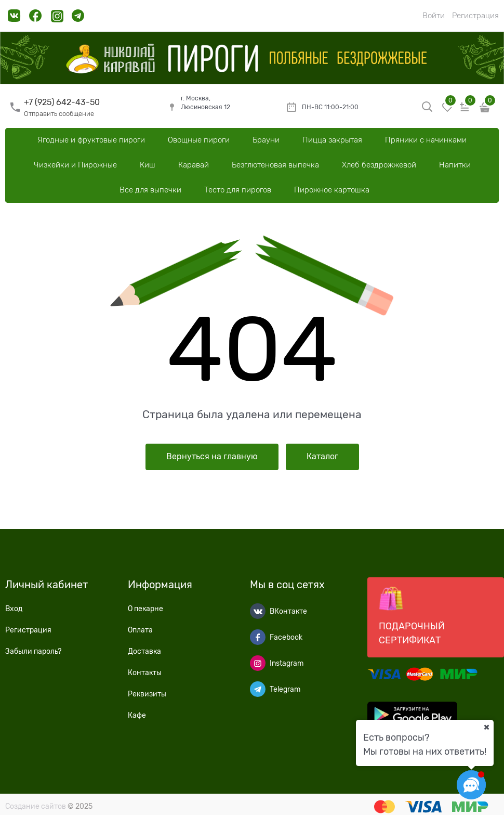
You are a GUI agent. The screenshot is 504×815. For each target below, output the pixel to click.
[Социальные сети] (471, 785)
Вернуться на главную (212, 457)
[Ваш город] (486, 727)
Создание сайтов (36, 806)
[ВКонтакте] (258, 611)
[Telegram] (258, 689)
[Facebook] (258, 637)
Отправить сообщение (59, 114)
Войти (434, 16)
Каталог (322, 457)
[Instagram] (258, 663)
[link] (14, 20)
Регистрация (475, 16)
